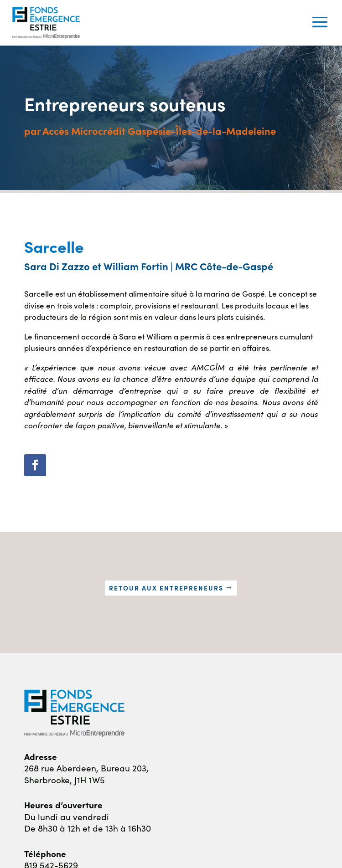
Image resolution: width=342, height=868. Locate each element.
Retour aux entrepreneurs (166, 588)
